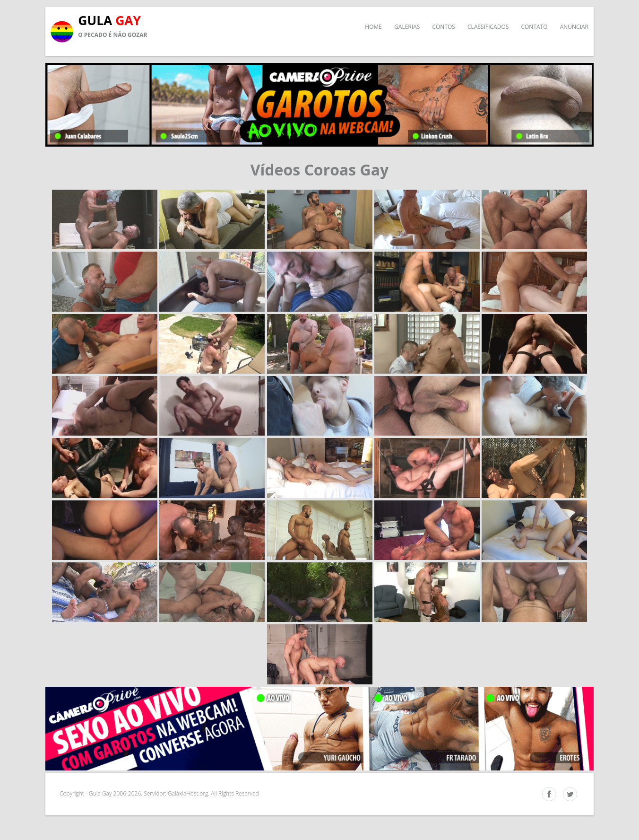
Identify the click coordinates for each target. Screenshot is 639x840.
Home (373, 27)
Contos (443, 27)
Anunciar (574, 27)
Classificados (488, 27)
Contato (534, 27)
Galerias (407, 27)
